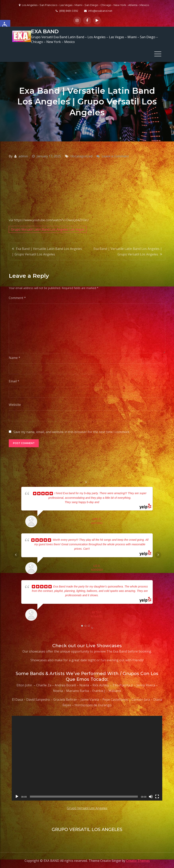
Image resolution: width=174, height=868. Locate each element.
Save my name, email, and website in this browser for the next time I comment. (72, 431)
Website (15, 404)
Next (158, 554)
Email (14, 381)
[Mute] (151, 796)
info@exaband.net (98, 11)
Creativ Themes (138, 860)
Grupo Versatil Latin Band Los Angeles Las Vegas (48, 229)
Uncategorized (81, 155)
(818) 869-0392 (67, 11)
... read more (107, 501)
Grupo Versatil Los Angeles (87, 807)
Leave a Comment (115, 155)
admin (23, 155)
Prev (16, 554)
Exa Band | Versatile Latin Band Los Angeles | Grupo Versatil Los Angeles (47, 251)
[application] (87, 757)
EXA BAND (44, 31)
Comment (17, 297)
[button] (5, 25)
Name (15, 357)
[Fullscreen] (157, 796)
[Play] (17, 796)
